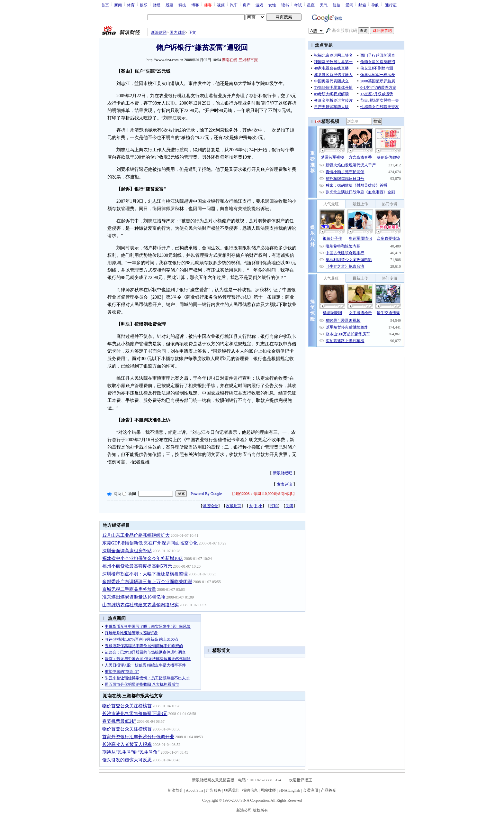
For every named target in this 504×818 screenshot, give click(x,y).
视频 (221, 5)
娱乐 (144, 5)
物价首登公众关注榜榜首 (127, 706)
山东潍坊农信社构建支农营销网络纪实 (140, 605)
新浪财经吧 (283, 473)
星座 (311, 5)
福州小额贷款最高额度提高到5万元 (137, 566)
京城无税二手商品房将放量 (129, 589)
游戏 (259, 5)
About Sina (194, 790)
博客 (195, 5)
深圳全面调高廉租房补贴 (127, 551)
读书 (285, 5)
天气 (324, 5)
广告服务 (214, 790)
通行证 (391, 5)
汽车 (234, 5)
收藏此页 (233, 506)
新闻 (118, 5)
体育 (131, 5)
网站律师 (268, 790)
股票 (169, 5)
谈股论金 (210, 506)
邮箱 (362, 5)
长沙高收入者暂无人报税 (127, 744)
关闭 (289, 506)
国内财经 (177, 33)
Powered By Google (206, 494)
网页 (117, 494)
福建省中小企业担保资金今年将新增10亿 (143, 558)
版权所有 (260, 810)
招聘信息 (250, 790)
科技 (182, 5)
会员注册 (310, 790)
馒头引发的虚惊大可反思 (127, 760)
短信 (337, 5)
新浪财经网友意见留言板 (213, 780)
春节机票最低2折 (119, 721)
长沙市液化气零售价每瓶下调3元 (135, 714)
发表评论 (284, 484)
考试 (298, 5)
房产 (247, 5)
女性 (272, 5)
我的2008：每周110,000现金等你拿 (263, 494)
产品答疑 (328, 790)
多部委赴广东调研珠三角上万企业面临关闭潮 (147, 582)
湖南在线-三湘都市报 (240, 60)
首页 (105, 5)
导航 (375, 5)
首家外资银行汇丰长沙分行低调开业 (138, 737)
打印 (274, 506)
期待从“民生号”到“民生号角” (131, 752)
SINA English (289, 790)
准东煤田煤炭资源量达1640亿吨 (134, 597)
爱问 (349, 5)
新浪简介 (175, 790)
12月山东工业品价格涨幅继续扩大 (136, 535)
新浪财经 (159, 33)
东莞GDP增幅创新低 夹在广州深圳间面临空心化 (150, 543)
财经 (157, 5)
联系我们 (232, 790)
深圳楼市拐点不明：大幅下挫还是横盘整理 (145, 574)
